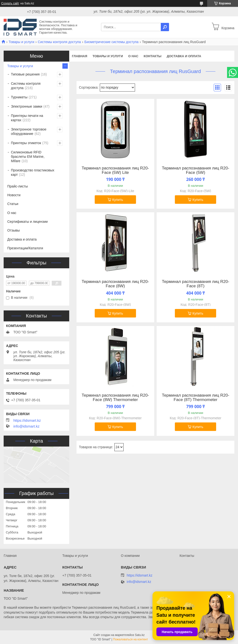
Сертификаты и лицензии (27, 222)
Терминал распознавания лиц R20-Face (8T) (195, 284)
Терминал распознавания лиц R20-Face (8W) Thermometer (115, 398)
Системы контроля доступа (59, 42)
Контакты (153, 56)
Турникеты (19, 97)
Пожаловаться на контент (131, 639)
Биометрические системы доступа (112, 42)
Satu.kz (140, 635)
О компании (130, 556)
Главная (80, 56)
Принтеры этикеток (26, 143)
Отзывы (13, 230)
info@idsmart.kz (26, 426)
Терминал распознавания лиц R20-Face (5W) (195, 170)
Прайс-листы (18, 186)
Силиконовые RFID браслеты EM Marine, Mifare (28, 157)
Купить (118, 200)
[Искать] (165, 27)
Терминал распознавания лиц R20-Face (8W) (115, 284)
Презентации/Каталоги (25, 248)
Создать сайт (10, 3)
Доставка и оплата (184, 56)
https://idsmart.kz (27, 420)
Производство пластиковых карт (33, 172)
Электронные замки (27, 106)
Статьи (13, 204)
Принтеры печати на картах (27, 118)
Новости (14, 195)
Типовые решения (25, 74)
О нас (133, 56)
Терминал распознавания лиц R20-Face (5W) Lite (115, 170)
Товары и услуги (21, 42)
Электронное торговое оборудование (29, 131)
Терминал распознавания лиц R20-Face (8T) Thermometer (195, 398)
